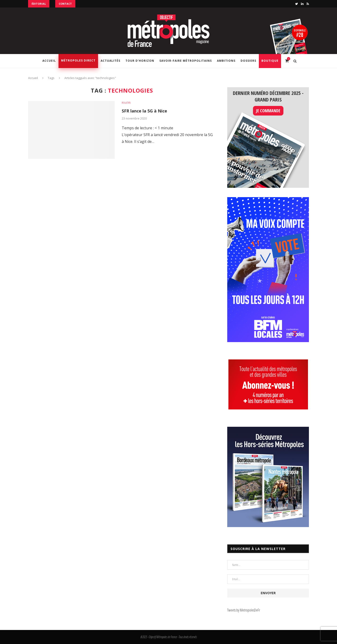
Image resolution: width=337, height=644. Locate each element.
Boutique (270, 61)
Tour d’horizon (140, 61)
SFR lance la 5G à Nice (144, 111)
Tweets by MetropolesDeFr (244, 610)
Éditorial (39, 4)
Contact (65, 4)
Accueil (49, 61)
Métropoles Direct (78, 60)
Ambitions (226, 61)
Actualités (110, 61)
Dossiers (248, 61)
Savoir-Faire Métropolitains (186, 61)
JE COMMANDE (268, 111)
